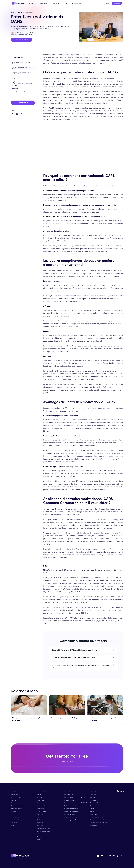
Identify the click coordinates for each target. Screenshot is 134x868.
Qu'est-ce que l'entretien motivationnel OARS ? (22, 63)
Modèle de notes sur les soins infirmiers (74, 797)
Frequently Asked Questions (19, 92)
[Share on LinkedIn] (13, 114)
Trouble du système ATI (70, 820)
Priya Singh (20, 33)
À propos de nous (95, 794)
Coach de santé (41, 811)
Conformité (14, 823)
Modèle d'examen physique (71, 809)
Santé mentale (41, 820)
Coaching (40, 817)
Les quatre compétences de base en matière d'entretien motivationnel (21, 73)
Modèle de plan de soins (70, 814)
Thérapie (40, 794)
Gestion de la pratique (17, 797)
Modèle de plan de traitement (72, 811)
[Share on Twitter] (22, 114)
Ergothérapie (41, 814)
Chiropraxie (40, 797)
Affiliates (92, 797)
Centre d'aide (94, 814)
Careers (92, 809)
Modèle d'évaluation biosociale (72, 817)
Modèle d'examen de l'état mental (73, 806)
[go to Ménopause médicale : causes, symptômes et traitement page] (29, 705)
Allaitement (40, 823)
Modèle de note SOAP (70, 800)
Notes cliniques (15, 803)
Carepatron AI (94, 803)
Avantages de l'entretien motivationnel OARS (22, 78)
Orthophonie (41, 837)
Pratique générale (42, 806)
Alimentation (41, 834)
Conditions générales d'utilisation (99, 823)
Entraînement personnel (44, 828)
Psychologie (41, 800)
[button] (120, 791)
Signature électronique (17, 820)
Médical (39, 840)
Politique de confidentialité (97, 820)
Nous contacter (94, 825)
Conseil (39, 803)
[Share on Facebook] (17, 114)
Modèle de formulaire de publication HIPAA (75, 803)
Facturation (14, 811)
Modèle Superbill (68, 794)
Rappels (13, 825)
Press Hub (93, 800)
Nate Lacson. (28, 35)
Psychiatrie (40, 825)
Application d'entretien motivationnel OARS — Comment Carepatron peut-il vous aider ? (22, 84)
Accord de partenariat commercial (99, 817)
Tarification (93, 811)
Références (15, 89)
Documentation (15, 817)
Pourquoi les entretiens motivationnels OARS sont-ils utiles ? (22, 68)
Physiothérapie (41, 809)
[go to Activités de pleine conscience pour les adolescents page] (105, 705)
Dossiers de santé (15, 794)
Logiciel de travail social (44, 831)
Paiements (14, 814)
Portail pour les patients (17, 806)
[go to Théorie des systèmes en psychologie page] (67, 705)
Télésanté (13, 800)
